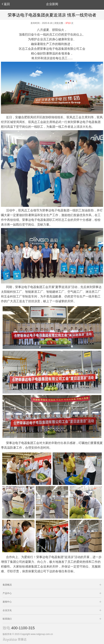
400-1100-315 (23, 628)
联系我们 (7, 619)
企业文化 (7, 610)
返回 (6, 4)
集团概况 (7, 585)
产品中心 (7, 593)
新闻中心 (7, 602)
